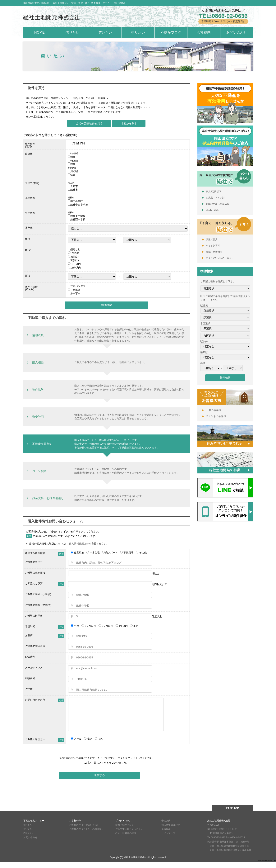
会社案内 (204, 32)
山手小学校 (77, 201)
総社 (73, 157)
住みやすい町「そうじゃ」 (129, 835)
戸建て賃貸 (212, 240)
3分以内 (75, 257)
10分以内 (75, 264)
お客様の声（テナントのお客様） (87, 835)
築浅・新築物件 (214, 252)
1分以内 (75, 253)
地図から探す (129, 123)
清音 (73, 175)
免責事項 (166, 835)
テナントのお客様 (216, 416)
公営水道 (75, 290)
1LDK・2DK (212, 210)
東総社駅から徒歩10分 (218, 204)
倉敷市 (74, 186)
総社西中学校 (78, 219)
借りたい (72, 32)
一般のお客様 (214, 410)
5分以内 (75, 260)
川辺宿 (74, 171)
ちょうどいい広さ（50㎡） (220, 258)
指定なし (75, 249)
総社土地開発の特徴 (126, 839)
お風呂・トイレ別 (215, 198)
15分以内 (75, 268)
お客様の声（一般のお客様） (84, 831)
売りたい (138, 32)
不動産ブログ (171, 32)
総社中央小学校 (79, 205)
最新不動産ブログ (125, 831)
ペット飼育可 (213, 246)
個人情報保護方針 (79, 544)
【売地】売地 (78, 143)
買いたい (105, 32)
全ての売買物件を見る (89, 123)
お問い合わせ (237, 32)
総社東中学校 (78, 216)
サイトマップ (168, 839)
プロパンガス (78, 286)
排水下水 (75, 294)
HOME (39, 32)
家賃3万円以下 (214, 192)
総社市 (74, 190)
